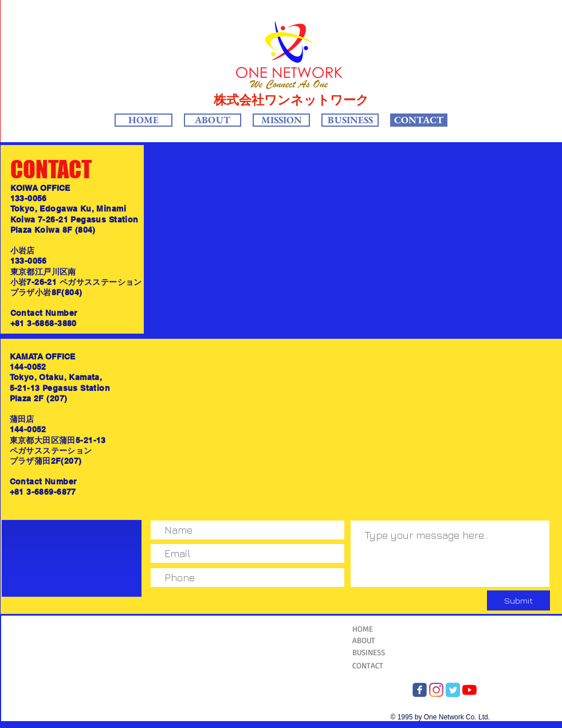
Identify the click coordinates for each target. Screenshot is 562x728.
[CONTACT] (381, 666)
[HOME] (381, 629)
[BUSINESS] (381, 653)
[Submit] (518, 600)
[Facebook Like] (95, 560)
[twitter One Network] (453, 690)
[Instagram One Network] (436, 690)
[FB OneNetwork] (420, 690)
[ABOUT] (386, 641)
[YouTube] (469, 690)
